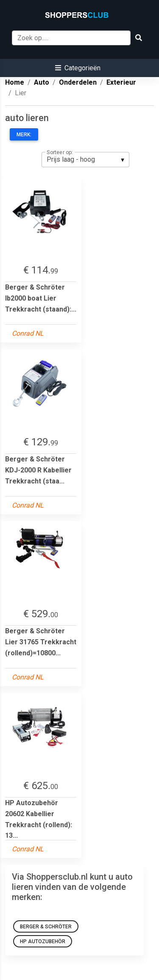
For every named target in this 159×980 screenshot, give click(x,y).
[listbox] (85, 160)
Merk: (24, 135)
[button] (78, 68)
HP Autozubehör (43, 941)
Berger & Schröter (46, 927)
